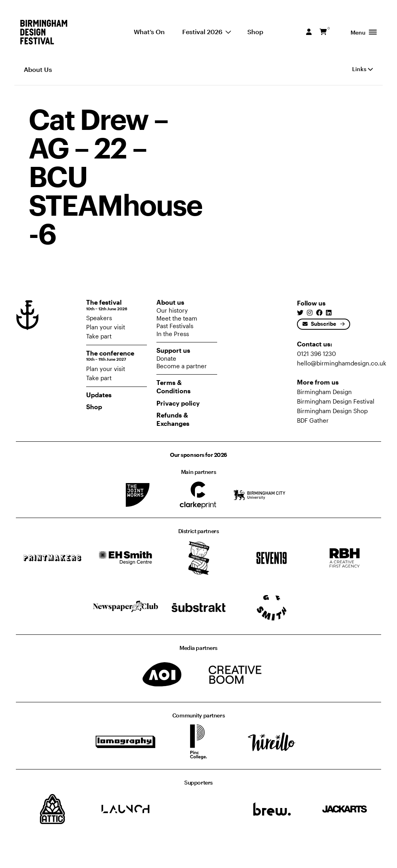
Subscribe (319, 324)
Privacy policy (178, 403)
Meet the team (177, 318)
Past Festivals (175, 326)
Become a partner (182, 366)
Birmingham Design (324, 392)
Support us (173, 350)
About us (170, 302)
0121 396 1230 (316, 354)
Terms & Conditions (173, 387)
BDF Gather (313, 420)
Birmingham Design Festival (336, 401)
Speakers (99, 318)
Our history (172, 310)
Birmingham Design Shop (332, 411)
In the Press (173, 334)
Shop (94, 407)
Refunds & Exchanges (173, 419)
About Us (38, 69)
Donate (166, 358)
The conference (117, 356)
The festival (117, 305)
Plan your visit (106, 327)
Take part (99, 336)
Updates (99, 395)
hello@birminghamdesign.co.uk (342, 363)
